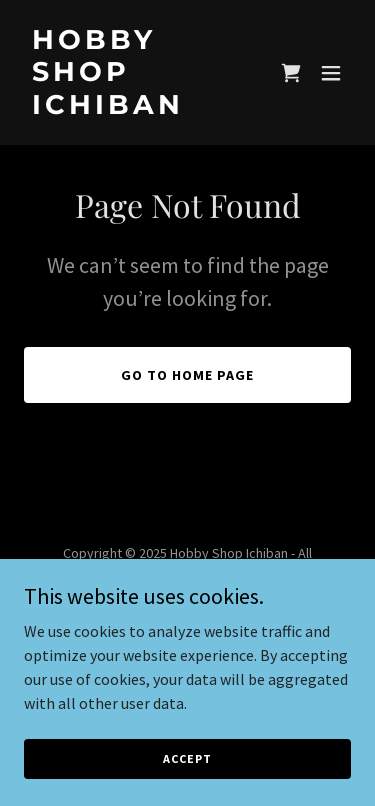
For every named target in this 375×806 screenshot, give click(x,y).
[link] (138, 108)
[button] (331, 73)
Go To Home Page (187, 375)
